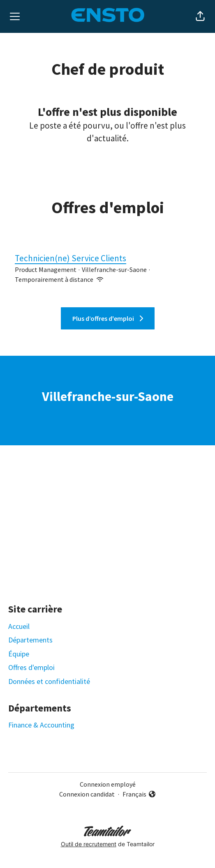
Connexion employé (108, 784)
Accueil (19, 626)
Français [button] (139, 794)
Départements (30, 640)
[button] (200, 16)
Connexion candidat (87, 794)
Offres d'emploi (31, 667)
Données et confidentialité (49, 681)
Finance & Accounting (41, 725)
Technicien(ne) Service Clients (107, 258)
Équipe (19, 654)
